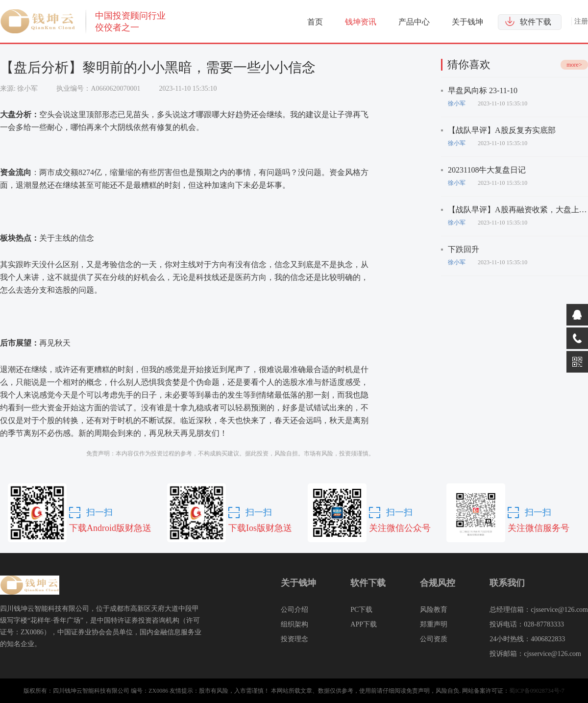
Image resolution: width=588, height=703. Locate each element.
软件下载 (536, 22)
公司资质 (434, 639)
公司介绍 (294, 610)
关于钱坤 (467, 22)
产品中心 (414, 22)
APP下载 (364, 624)
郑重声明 (434, 624)
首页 (315, 22)
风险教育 (434, 610)
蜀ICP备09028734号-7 (537, 691)
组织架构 (294, 624)
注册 (581, 21)
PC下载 (361, 610)
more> (574, 65)
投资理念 (294, 639)
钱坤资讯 (361, 22)
